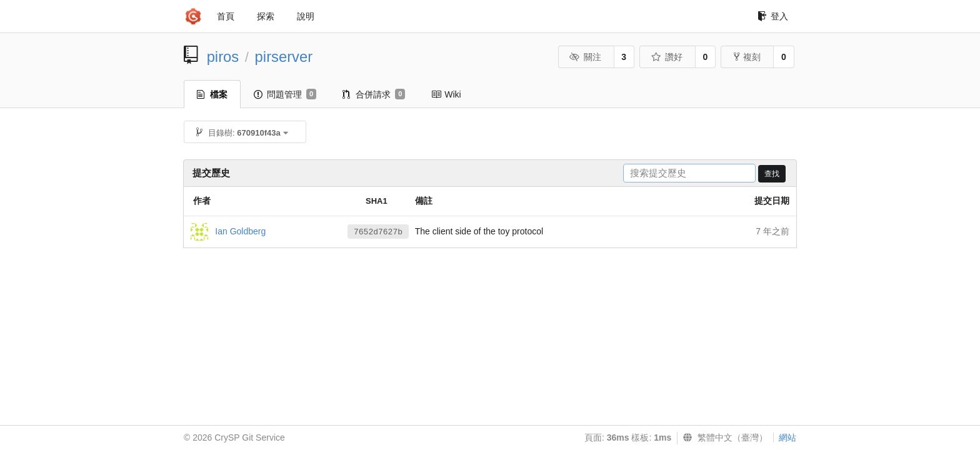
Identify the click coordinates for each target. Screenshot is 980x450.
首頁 (226, 16)
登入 (773, 16)
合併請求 (374, 94)
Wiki (446, 94)
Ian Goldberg (240, 231)
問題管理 (285, 94)
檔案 (212, 94)
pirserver (284, 57)
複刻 (747, 57)
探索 (266, 16)
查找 (772, 174)
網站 (787, 437)
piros (223, 57)
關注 (585, 57)
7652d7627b (378, 232)
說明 (306, 16)
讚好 (667, 57)
